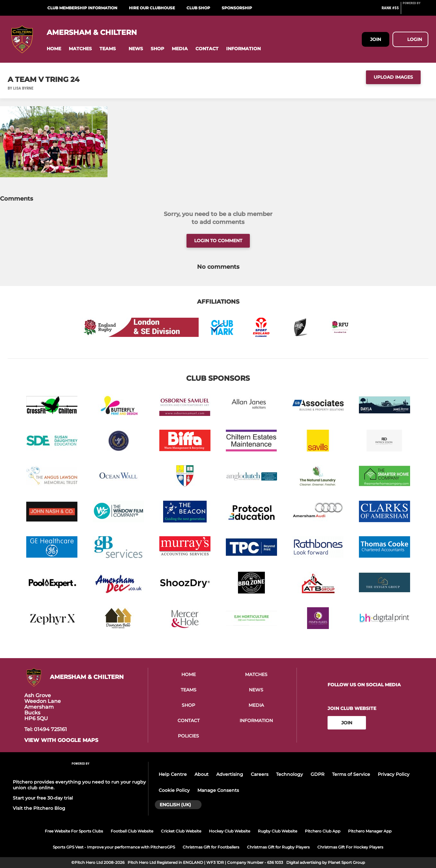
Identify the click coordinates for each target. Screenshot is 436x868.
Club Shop (198, 8)
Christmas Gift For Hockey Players (350, 847)
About (202, 774)
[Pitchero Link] (416, 11)
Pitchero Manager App (370, 831)
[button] (54, 49)
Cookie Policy (174, 790)
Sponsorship (237, 8)
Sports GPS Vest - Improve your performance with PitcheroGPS (114, 847)
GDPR (317, 774)
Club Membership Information (82, 8)
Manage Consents (218, 790)
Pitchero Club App (323, 831)
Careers (260, 774)
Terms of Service (351, 774)
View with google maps (61, 740)
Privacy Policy (394, 774)
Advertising (230, 774)
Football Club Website (132, 831)
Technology (289, 774)
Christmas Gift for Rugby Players (278, 847)
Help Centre (173, 774)
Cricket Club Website (181, 831)
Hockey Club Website (230, 831)
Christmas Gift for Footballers (211, 847)
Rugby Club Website (277, 831)
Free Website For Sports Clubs (74, 831)
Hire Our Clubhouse (152, 8)
